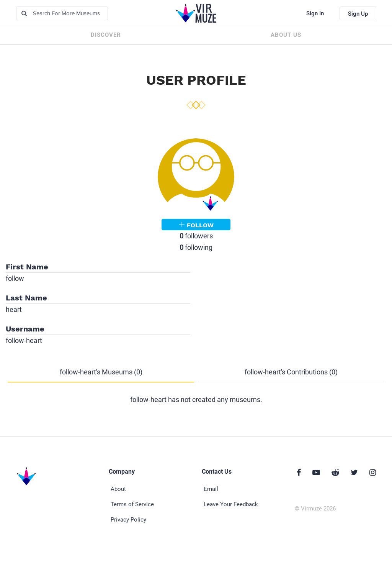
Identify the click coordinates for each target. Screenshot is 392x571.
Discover (106, 35)
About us (286, 35)
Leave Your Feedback (231, 504)
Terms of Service (132, 504)
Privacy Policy (128, 520)
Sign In (315, 13)
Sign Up (358, 14)
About (118, 489)
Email (211, 489)
